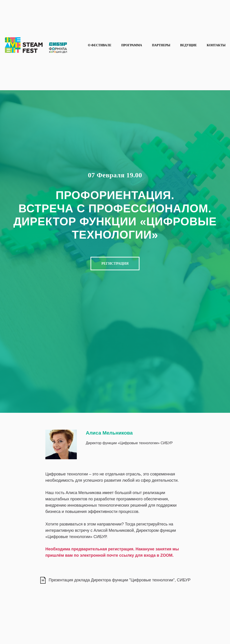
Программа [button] (132, 45)
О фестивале (100, 45)
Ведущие (188, 45)
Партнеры (161, 45)
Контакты (216, 45)
